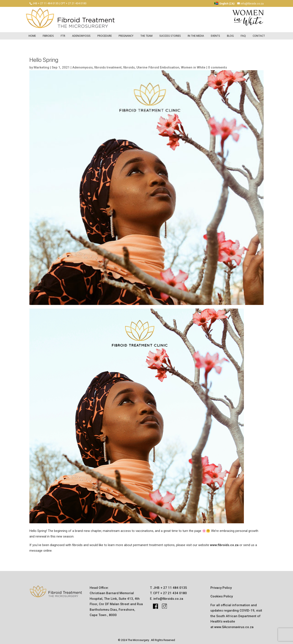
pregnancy (126, 34)
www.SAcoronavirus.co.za (234, 625)
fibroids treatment (108, 65)
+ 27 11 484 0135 (173, 586)
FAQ (243, 34)
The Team (146, 34)
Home (32, 34)
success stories (170, 34)
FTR (63, 34)
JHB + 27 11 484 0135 (45, 3)
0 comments (217, 65)
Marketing (41, 65)
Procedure (105, 34)
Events (215, 34)
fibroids (48, 34)
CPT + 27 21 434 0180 (73, 3)
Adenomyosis (81, 34)
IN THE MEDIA (196, 34)
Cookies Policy (222, 594)
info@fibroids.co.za (168, 597)
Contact (259, 34)
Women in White (193, 65)
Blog (230, 34)
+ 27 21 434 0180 (173, 591)
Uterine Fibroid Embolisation (158, 65)
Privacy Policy (221, 586)
